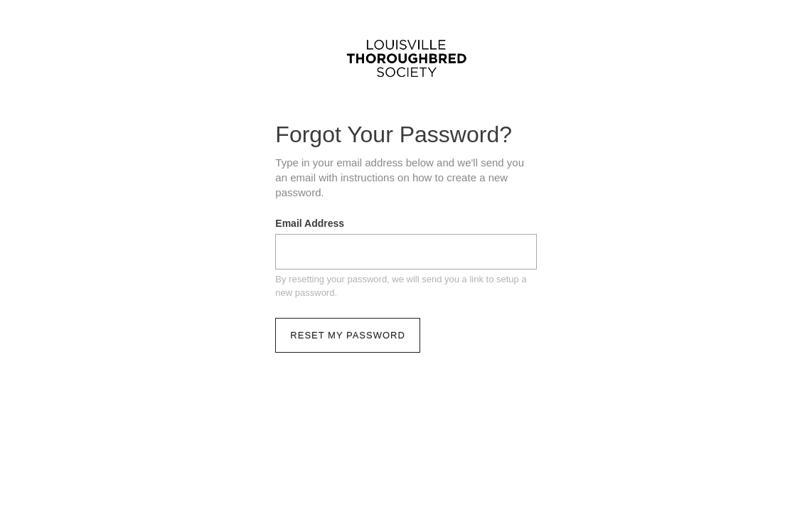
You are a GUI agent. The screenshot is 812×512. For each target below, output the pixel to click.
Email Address (310, 223)
